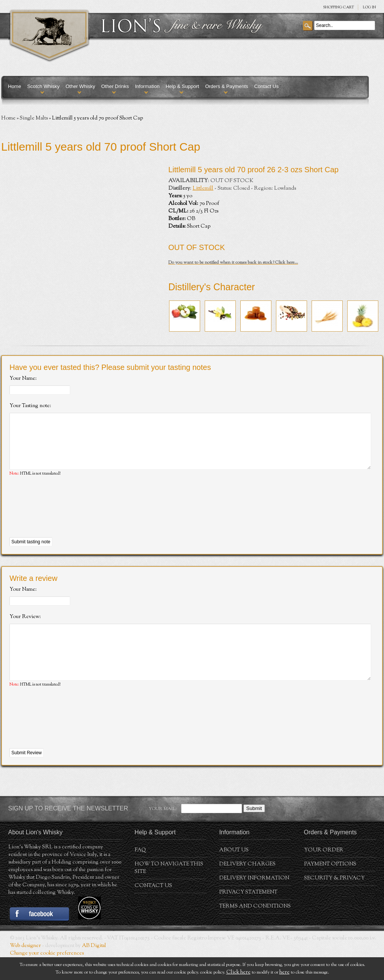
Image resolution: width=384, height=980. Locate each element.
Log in (369, 7)
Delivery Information (254, 901)
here (284, 972)
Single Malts (34, 118)
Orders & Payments (226, 86)
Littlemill (203, 189)
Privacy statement (248, 915)
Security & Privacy (334, 901)
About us (234, 873)
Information (147, 86)
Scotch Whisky (43, 86)
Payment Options (330, 887)
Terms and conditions (255, 929)
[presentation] (67, 519)
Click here (238, 972)
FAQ (140, 873)
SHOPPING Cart (339, 7)
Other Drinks (115, 86)
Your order (324, 873)
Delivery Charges (247, 887)
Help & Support (182, 86)
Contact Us (266, 86)
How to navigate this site (169, 891)
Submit (254, 831)
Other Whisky (80, 86)
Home (15, 86)
